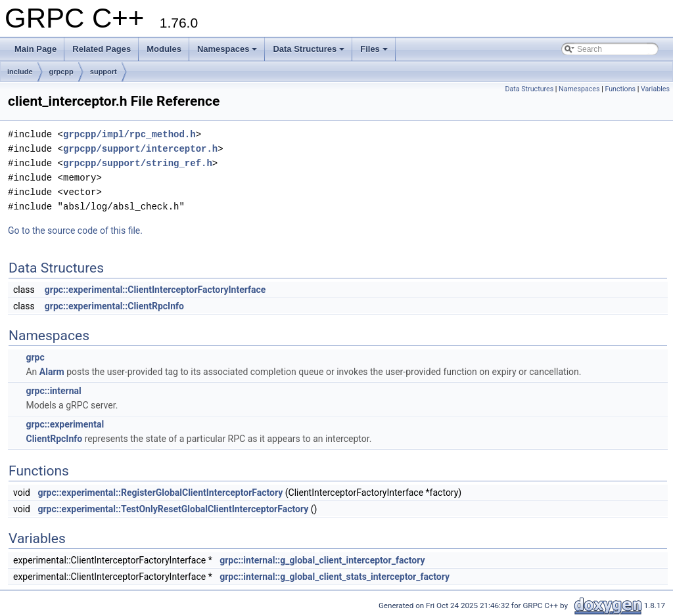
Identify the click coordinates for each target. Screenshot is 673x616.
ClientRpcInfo (54, 439)
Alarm (52, 372)
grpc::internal (53, 391)
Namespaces (227, 49)
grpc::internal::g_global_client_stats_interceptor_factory (335, 577)
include (20, 72)
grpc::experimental (65, 424)
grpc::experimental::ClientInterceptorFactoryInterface (155, 290)
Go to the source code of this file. (75, 231)
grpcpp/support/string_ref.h (138, 163)
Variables (655, 89)
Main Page (35, 49)
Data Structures (309, 49)
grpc (35, 357)
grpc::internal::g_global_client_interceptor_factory (322, 560)
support (104, 72)
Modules (164, 49)
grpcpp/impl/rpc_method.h (129, 134)
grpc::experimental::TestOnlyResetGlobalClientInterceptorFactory (173, 509)
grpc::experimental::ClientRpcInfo (114, 306)
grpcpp (61, 72)
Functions (620, 89)
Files (374, 49)
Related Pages (102, 49)
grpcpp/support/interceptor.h (140, 149)
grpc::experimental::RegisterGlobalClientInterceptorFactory (160, 493)
